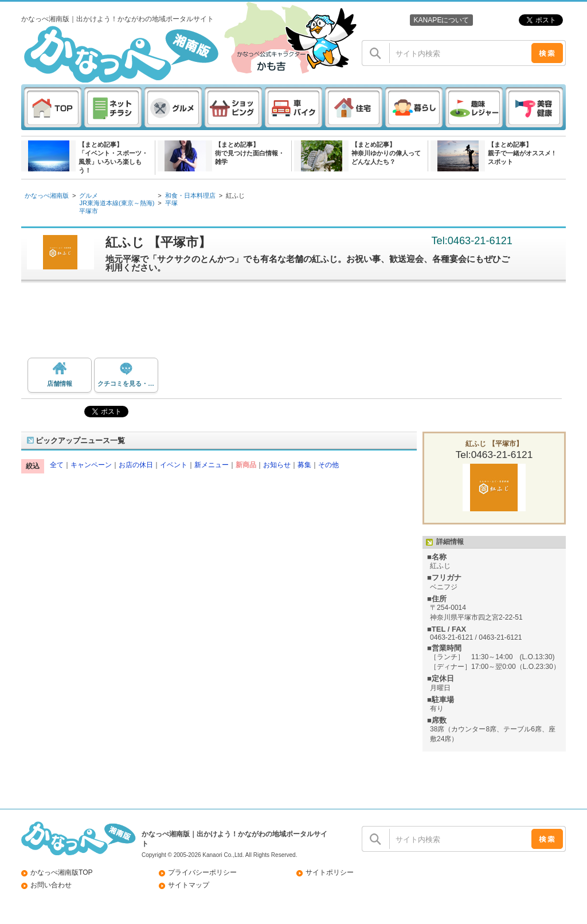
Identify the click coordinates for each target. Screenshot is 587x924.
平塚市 (89, 211)
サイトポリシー (330, 872)
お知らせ (277, 465)
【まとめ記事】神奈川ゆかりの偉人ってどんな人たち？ (386, 153)
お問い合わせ (51, 885)
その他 (328, 465)
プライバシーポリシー (202, 872)
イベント (174, 465)
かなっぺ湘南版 (47, 195)
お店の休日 (136, 465)
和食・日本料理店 (190, 195)
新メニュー (212, 465)
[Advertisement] (299, 323)
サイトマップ (189, 885)
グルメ (89, 195)
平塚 (171, 203)
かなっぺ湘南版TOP (62, 872)
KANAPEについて (441, 20)
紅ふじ (235, 195)
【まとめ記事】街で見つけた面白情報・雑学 (250, 153)
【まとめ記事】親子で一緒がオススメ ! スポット (521, 153)
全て (57, 465)
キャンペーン (91, 465)
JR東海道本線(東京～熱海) (117, 203)
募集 (304, 465)
